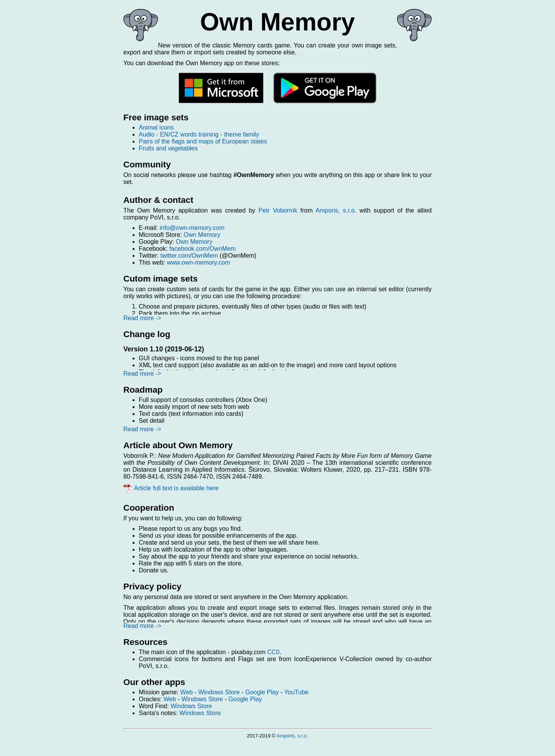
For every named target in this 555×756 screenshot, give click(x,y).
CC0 (273, 652)
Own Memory (202, 235)
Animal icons (156, 127)
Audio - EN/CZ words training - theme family (199, 134)
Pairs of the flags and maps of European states (203, 141)
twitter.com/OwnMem (189, 256)
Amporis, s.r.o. (336, 210)
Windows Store (219, 692)
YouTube (296, 692)
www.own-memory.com (198, 262)
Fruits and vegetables (168, 148)
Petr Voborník (278, 210)
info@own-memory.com (192, 228)
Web (187, 692)
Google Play (262, 692)
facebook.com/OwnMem (203, 249)
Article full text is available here (171, 488)
